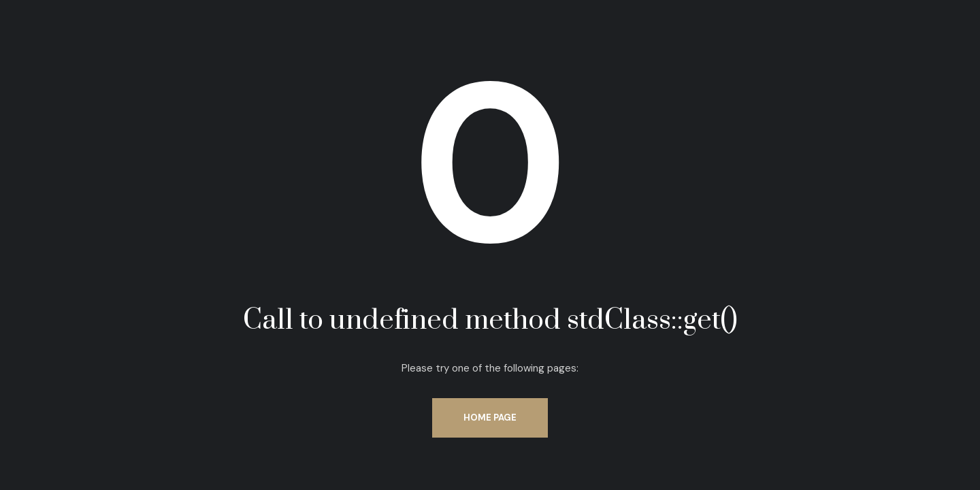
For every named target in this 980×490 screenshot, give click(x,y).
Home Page (490, 418)
